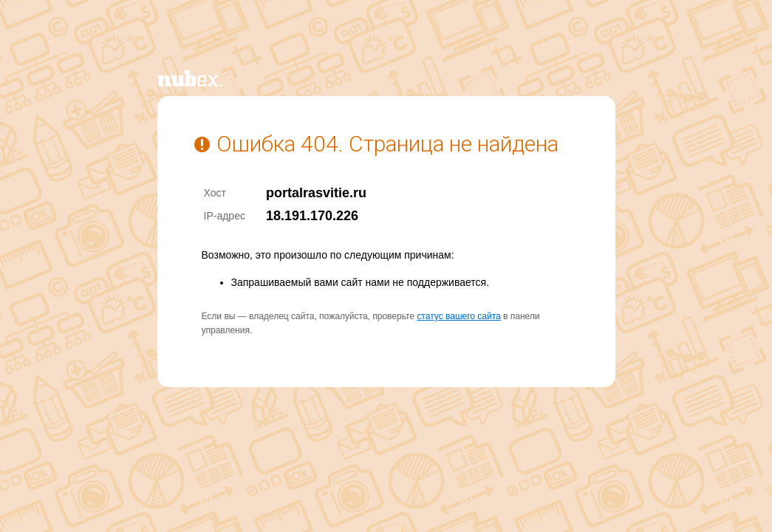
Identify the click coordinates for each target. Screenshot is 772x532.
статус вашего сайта (458, 316)
